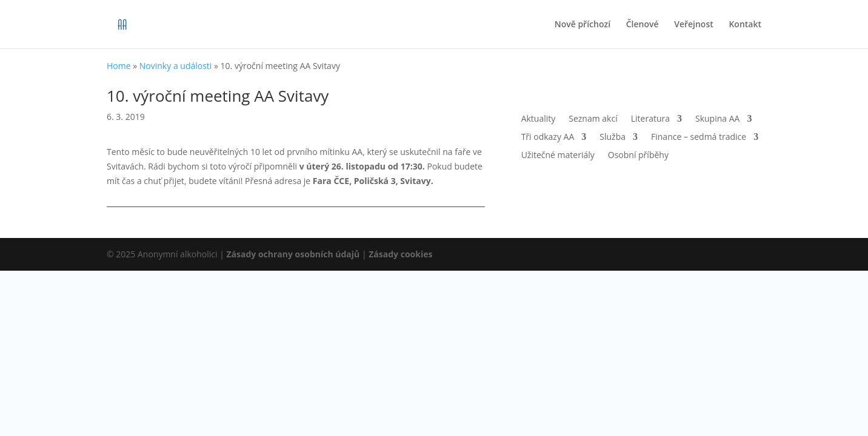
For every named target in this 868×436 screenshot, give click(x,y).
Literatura (650, 119)
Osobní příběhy (638, 156)
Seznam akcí (593, 119)
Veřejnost (694, 25)
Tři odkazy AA (548, 137)
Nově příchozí (583, 25)
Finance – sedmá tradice (699, 137)
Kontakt (745, 25)
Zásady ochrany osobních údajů (293, 254)
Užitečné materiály (558, 156)
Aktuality (539, 119)
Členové (643, 25)
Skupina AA (717, 119)
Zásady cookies (400, 254)
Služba (613, 137)
